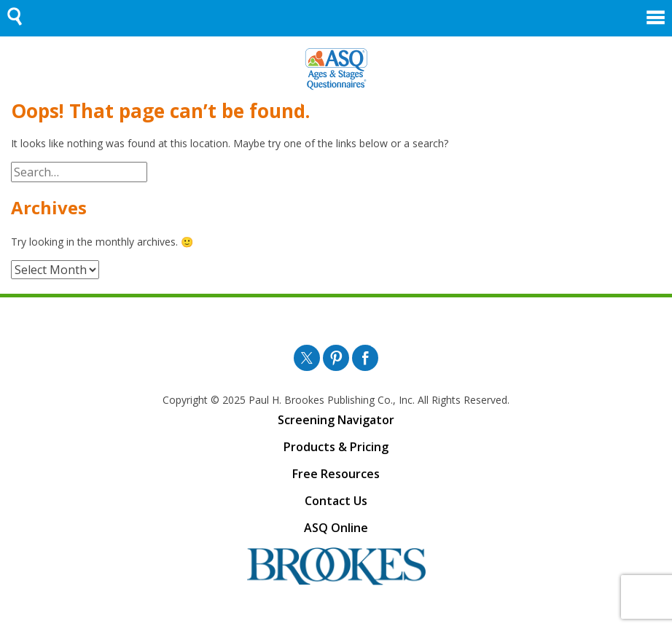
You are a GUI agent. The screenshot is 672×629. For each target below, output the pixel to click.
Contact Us (336, 501)
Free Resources (336, 474)
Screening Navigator (336, 420)
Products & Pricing (336, 447)
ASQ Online (336, 528)
